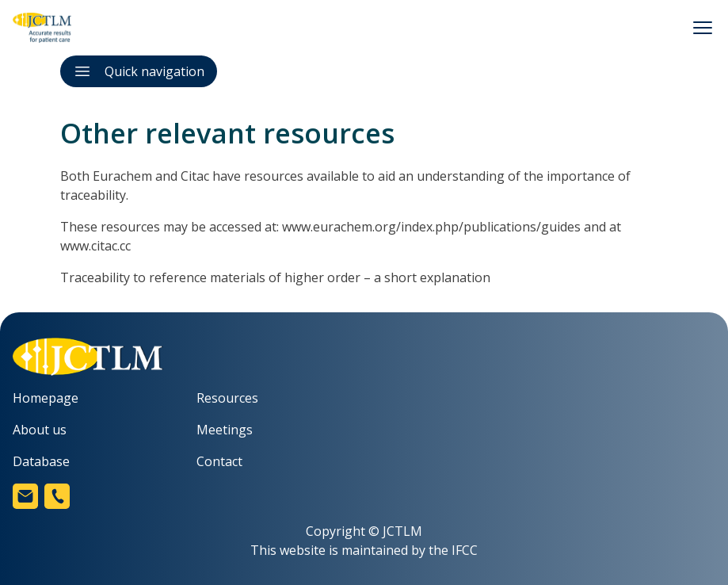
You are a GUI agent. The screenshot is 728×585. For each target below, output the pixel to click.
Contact (219, 461)
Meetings (225, 430)
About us (40, 430)
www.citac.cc (95, 246)
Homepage (46, 398)
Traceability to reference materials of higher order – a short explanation (275, 277)
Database (41, 461)
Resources (227, 398)
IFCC (465, 550)
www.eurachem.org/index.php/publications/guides (431, 227)
